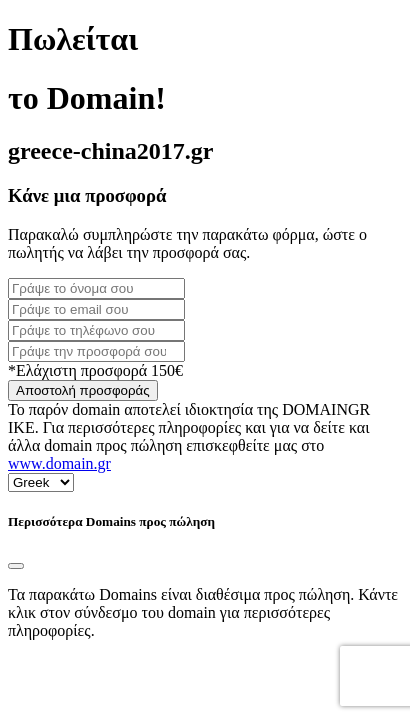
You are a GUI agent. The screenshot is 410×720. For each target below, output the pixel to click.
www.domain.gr (59, 463)
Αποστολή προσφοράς (83, 390)
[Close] (16, 566)
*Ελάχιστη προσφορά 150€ (95, 370)
